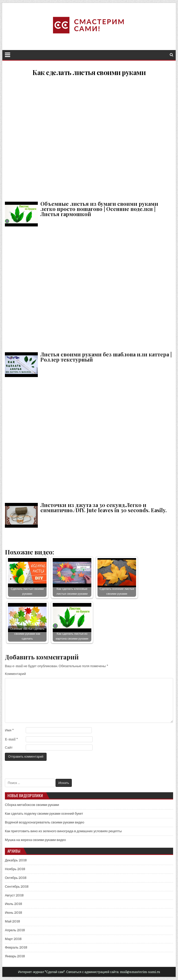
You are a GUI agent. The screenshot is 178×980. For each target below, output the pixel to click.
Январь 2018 (15, 956)
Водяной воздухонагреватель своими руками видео (45, 822)
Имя (9, 730)
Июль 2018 (14, 904)
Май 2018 (12, 921)
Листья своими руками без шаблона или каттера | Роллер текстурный (89, 288)
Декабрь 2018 (16, 860)
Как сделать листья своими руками (89, 72)
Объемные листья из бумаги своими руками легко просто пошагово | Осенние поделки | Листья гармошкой (89, 138)
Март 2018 (13, 939)
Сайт (9, 748)
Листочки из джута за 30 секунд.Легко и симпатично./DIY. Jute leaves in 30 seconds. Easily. (89, 439)
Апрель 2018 (15, 930)
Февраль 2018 (16, 947)
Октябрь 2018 (16, 878)
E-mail (11, 739)
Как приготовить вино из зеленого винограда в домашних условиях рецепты (63, 831)
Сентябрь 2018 (17, 887)
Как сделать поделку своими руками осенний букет (44, 814)
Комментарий (15, 674)
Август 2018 (14, 895)
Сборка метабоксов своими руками (32, 805)
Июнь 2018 (14, 913)
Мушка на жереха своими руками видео (35, 840)
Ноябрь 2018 (15, 869)
